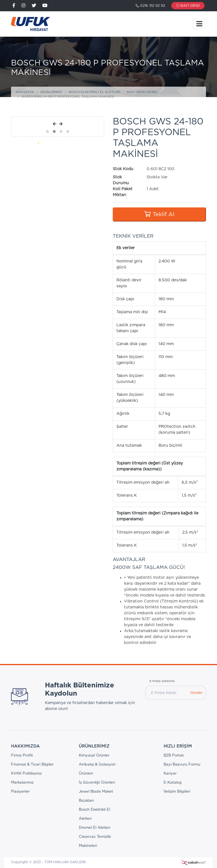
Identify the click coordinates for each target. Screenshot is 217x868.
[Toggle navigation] (199, 24)
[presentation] (55, 124)
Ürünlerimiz (51, 92)
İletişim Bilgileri (177, 792)
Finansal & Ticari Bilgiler (32, 765)
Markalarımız (22, 783)
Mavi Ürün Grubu (142, 92)
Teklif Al (159, 214)
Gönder (196, 693)
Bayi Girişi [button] (188, 6)
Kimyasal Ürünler (94, 756)
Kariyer (170, 774)
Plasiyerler (20, 792)
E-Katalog (173, 783)
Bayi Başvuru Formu (182, 765)
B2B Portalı (174, 756)
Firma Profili (22, 756)
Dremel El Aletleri (95, 828)
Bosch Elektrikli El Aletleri (95, 92)
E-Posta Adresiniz (162, 681)
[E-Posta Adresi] (166, 693)
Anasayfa (25, 92)
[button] (47, 131)
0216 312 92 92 (150, 6)
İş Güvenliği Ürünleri (97, 783)
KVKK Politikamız (26, 774)
